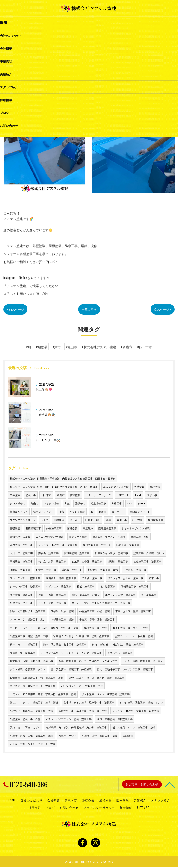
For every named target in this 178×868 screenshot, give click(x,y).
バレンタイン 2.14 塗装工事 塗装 (82, 686)
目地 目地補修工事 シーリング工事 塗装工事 (125, 669)
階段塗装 (72, 528)
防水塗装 (75, 495)
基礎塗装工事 (33, 528)
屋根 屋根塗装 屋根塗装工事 (115, 719)
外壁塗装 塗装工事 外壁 (25, 719)
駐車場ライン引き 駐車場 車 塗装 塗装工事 (81, 636)
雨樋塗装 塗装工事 (21, 561)
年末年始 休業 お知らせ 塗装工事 (31, 661)
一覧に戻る (89, 309)
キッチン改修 (51, 503)
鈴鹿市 (61, 495)
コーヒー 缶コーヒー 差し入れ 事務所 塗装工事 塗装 (44, 628)
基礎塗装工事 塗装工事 (147, 561)
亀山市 (34, 503)
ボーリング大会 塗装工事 (120, 594)
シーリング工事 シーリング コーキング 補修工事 (71, 653)
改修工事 (152, 495)
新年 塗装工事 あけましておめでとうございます (88, 661)
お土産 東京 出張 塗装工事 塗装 (31, 736)
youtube (142, 503)
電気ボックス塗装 (20, 536)
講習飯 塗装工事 (118, 561)
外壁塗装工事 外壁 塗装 (95, 611)
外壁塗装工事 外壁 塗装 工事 (29, 636)
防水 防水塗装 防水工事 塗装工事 (65, 644)
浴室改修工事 (98, 503)
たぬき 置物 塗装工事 (52, 603)
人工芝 (45, 520)
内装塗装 (15, 495)
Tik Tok (138, 495)
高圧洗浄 (88, 528)
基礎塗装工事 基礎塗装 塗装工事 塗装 (83, 711)
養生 (109, 520)
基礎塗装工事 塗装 (62, 619)
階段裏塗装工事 (107, 528)
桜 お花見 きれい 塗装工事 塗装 (134, 727)
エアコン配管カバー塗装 (50, 536)
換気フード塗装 (78, 536)
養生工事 (122, 520)
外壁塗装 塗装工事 (21, 603)
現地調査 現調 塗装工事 (61, 578)
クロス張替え (18, 503)
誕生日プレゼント (43, 512)
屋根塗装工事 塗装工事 (97, 545)
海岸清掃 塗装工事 (21, 594)
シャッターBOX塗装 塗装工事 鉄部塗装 (136, 711)
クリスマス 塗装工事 (120, 653)
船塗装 (102, 512)
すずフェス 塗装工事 (59, 586)
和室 (67, 503)
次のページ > (162, 309)
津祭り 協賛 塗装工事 (52, 594)
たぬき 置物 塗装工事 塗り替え (143, 661)
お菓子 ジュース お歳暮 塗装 (134, 636)
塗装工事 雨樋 (140, 536)
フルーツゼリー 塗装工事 (25, 578)
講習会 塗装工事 (48, 553)
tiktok (130, 503)
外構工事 (117, 503)
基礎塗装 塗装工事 (21, 545)
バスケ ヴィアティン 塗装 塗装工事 (69, 719)
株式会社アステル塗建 (116, 487)
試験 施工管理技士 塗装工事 (28, 611)
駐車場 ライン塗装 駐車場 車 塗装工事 (89, 702)
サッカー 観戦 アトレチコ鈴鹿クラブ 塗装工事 (101, 603)
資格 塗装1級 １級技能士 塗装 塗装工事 (118, 644)
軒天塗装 (137, 520)
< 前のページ (16, 309)
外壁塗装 (139, 487)
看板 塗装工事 (86, 586)
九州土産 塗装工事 (21, 553)
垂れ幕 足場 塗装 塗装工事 (97, 619)
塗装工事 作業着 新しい (149, 553)
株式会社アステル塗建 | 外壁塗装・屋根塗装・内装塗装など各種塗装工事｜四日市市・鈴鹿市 (63, 478)
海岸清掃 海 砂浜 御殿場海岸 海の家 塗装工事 (76, 727)
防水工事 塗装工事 (128, 545)
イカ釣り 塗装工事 (135, 570)
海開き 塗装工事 (20, 570)
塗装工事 (31, 495)
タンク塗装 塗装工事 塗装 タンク (141, 702)
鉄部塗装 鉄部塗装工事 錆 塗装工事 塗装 (37, 677)
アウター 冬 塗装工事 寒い (28, 619)
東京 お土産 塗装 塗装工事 (133, 611)
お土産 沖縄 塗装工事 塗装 (100, 736)
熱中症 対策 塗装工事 (52, 561)
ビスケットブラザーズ (98, 495)
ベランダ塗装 (77, 512)
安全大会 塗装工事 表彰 (103, 570)
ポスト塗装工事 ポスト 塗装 (130, 628)
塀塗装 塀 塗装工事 (23, 653)
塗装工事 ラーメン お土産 (109, 536)
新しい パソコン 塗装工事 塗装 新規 (34, 702)
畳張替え (80, 503)
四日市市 (46, 495)
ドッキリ (75, 520)
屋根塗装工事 (156, 520)
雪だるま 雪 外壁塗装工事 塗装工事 (33, 686)
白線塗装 (128, 736)
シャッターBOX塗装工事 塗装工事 (58, 545)
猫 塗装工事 (149, 594)
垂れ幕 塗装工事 (72, 570)
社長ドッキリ (93, 520)
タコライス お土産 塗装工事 (125, 578)
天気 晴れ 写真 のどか (25, 727)
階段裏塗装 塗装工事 (77, 553)
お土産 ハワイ (67, 736)
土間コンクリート (140, 512)
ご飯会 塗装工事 (92, 578)
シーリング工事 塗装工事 (25, 586)
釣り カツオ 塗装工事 (24, 644)
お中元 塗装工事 (46, 570)
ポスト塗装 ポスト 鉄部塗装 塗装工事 (105, 694)
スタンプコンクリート (23, 520)
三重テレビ (123, 495)
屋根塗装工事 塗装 (95, 628)
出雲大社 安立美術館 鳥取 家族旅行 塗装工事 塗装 (43, 694)
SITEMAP (143, 808)
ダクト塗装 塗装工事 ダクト (28, 669)
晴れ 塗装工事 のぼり (86, 594)
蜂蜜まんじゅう (19, 512)
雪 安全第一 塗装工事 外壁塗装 (71, 669)
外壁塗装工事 (54, 528)
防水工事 (154, 578)
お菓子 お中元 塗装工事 (87, 561)
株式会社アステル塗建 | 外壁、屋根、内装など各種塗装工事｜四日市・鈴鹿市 (54, 487)
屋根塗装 (155, 487)
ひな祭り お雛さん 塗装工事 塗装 (31, 711)
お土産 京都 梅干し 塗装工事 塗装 (33, 744)
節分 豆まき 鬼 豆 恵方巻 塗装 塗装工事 (97, 677)
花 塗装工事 (108, 586)
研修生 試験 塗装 (62, 611)
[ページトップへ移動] (170, 784)
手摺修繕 (59, 520)
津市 (62, 512)
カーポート (118, 512)
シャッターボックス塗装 (136, 528)
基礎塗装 (15, 528)
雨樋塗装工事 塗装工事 (135, 586)
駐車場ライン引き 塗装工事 (111, 553)
